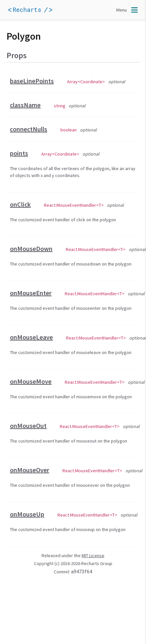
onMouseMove (31, 381)
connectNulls (29, 129)
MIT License (93, 555)
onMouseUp (27, 514)
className (25, 105)
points (19, 153)
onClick (20, 204)
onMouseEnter (31, 293)
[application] (40, 10)
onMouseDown (31, 249)
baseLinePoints (32, 81)
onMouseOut (28, 426)
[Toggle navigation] (128, 10)
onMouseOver (30, 470)
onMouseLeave (31, 337)
